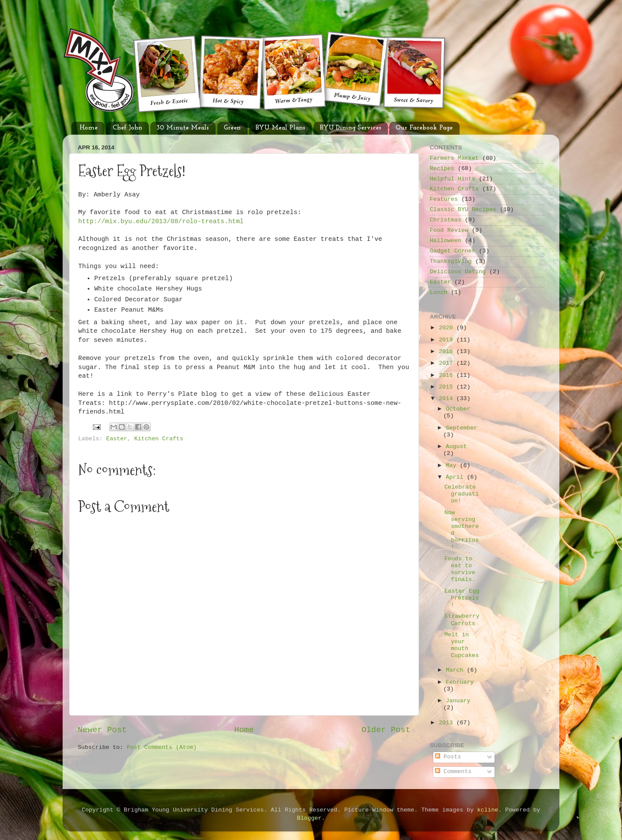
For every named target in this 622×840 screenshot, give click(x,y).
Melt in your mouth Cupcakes (462, 645)
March (456, 670)
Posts (448, 757)
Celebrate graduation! (462, 494)
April (456, 477)
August (456, 447)
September (462, 428)
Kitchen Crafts (159, 439)
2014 (448, 399)
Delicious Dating (458, 272)
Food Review (449, 230)
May (453, 466)
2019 (448, 340)
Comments (453, 772)
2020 (448, 328)
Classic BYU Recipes (463, 210)
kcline (488, 810)
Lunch (439, 292)
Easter (117, 439)
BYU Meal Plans (280, 128)
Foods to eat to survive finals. (460, 569)
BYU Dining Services (351, 128)
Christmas (446, 220)
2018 (448, 352)
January (458, 701)
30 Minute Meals (183, 128)
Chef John (127, 128)
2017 (448, 363)
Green (232, 128)
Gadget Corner (452, 251)
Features (444, 199)
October (458, 409)
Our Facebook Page (424, 128)
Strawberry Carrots (462, 620)
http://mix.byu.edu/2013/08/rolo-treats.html (161, 221)
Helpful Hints (452, 179)
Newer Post (102, 730)
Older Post (386, 730)
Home (89, 128)
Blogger (309, 818)
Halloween (446, 241)
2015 (448, 387)
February (460, 682)
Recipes (442, 169)
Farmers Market (454, 158)
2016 (448, 375)
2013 (448, 723)
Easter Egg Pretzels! (462, 598)
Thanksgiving (451, 261)
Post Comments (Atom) (162, 747)
